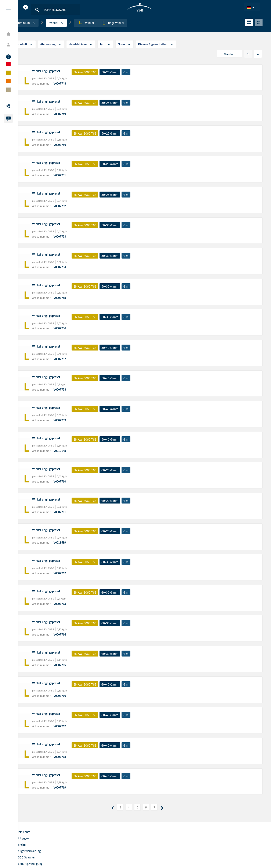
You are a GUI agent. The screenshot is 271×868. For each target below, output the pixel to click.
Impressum (243, 857)
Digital (153, 818)
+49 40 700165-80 (222, 818)
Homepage (156, 805)
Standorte (156, 824)
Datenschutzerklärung (217, 857)
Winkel (74, 27)
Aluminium (43, 27)
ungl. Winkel (130, 27)
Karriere (154, 830)
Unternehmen (158, 811)
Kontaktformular (160, 837)
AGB (257, 857)
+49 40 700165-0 (222, 812)
